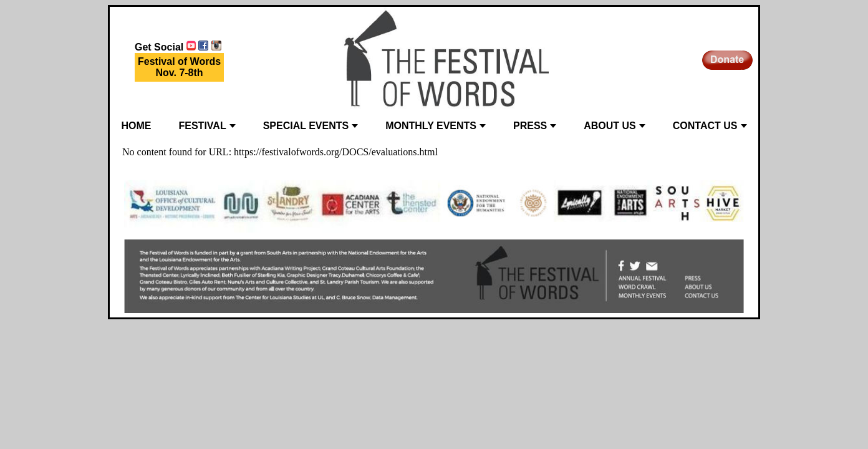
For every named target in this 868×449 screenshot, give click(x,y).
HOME (137, 126)
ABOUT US (615, 126)
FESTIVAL (207, 126)
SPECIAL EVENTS (311, 126)
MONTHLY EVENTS (436, 126)
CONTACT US (710, 126)
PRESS (535, 126)
